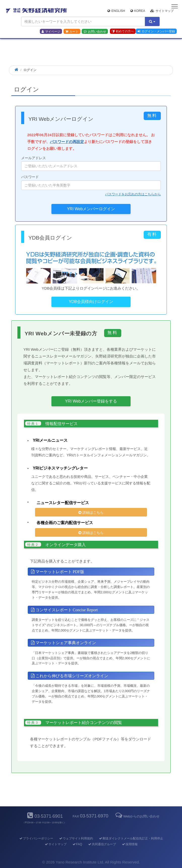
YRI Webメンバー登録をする (91, 401)
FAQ (77, 844)
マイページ (51, 32)
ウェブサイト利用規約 (76, 838)
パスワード (91, 182)
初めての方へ (123, 31)
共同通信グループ (102, 844)
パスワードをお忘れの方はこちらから (133, 194)
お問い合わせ (95, 32)
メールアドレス (91, 163)
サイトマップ (162, 11)
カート (72, 32)
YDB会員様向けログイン (91, 302)
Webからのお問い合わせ (137, 816)
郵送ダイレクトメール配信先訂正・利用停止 (131, 838)
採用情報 (129, 844)
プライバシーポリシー (36, 838)
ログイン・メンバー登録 (156, 31)
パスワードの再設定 (67, 142)
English (116, 11)
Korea (138, 11)
